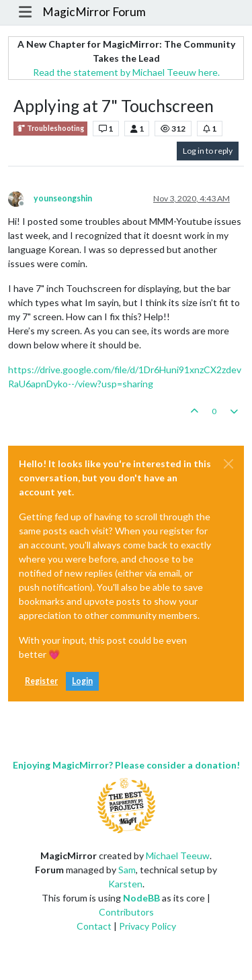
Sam (127, 870)
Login (82, 681)
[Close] (228, 464)
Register (41, 681)
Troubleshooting (50, 129)
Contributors (126, 912)
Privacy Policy (148, 926)
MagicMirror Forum (94, 12)
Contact (94, 926)
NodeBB (141, 898)
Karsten (125, 884)
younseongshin (63, 198)
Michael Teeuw (178, 855)
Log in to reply (208, 151)
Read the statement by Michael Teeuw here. (126, 72)
